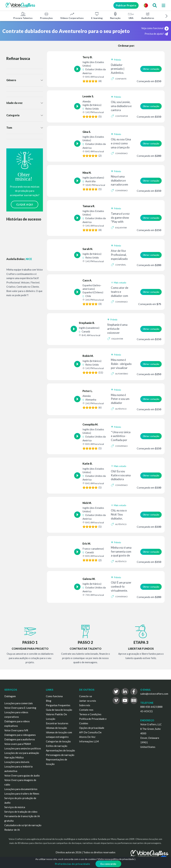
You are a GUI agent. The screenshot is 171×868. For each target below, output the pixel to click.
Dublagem (10, 696)
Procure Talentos (23, 16)
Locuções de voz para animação (22, 753)
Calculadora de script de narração (23, 825)
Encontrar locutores (57, 723)
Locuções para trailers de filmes (22, 794)
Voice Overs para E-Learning (20, 708)
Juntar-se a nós (88, 701)
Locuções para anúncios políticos (23, 748)
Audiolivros (148, 16)
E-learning (97, 16)
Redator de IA (12, 830)
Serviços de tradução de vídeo (21, 812)
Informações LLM (89, 741)
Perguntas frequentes (58, 705)
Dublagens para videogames (20, 735)
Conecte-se (86, 696)
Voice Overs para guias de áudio (22, 775)
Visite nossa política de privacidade (116, 859)
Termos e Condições (90, 714)
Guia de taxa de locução (59, 710)
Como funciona (54, 696)
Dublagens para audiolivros (20, 739)
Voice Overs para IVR (16, 730)
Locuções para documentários (21, 789)
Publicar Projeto (126, 5)
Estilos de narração (57, 746)
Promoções (46, 16)
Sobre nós (85, 705)
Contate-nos (86, 710)
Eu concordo (108, 864)
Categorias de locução (58, 741)
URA (131, 16)
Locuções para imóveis (17, 762)
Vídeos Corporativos (72, 16)
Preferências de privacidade (73, 864)
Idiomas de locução (56, 728)
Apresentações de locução (60, 750)
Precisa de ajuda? (156, 34)
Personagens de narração (60, 755)
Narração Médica (14, 757)
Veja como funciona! (155, 28)
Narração (115, 16)
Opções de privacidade (92, 728)
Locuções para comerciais (19, 703)
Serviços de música (15, 807)
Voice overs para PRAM (18, 744)
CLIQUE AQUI (25, 204)
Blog (49, 701)
